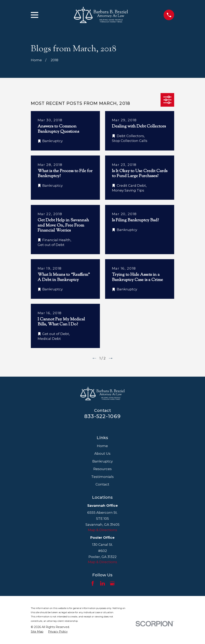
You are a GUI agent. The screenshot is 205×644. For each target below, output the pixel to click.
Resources (102, 469)
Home (102, 446)
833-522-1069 (102, 416)
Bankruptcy (102, 461)
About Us (102, 453)
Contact (102, 484)
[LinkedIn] (102, 583)
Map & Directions (102, 530)
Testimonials (102, 477)
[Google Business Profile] (112, 583)
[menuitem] (37, 632)
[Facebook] (93, 583)
